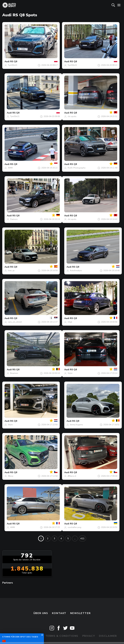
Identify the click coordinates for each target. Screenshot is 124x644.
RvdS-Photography (77, 168)
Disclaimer (108, 636)
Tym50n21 (13, 65)
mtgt (70, 322)
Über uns (41, 613)
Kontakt (59, 613)
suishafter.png (74, 527)
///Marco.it (72, 476)
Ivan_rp (11, 270)
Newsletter (80, 613)
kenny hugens (76, 425)
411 (82, 538)
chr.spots (72, 116)
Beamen (14, 373)
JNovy (11, 476)
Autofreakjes (76, 270)
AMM (10, 168)
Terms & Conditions (62, 636)
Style (70, 373)
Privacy (89, 636)
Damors (14, 219)
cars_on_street (15, 322)
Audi (7, 61)
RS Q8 (14, 61)
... (75, 538)
